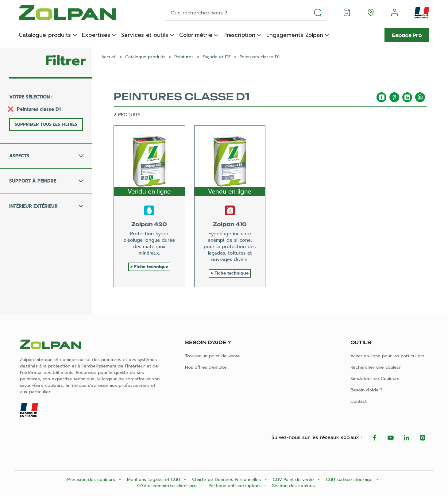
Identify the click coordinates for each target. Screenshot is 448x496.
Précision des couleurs (92, 480)
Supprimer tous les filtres (46, 124)
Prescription (239, 35)
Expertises (96, 35)
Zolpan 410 (230, 224)
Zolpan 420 (149, 224)
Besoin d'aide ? (366, 390)
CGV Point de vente (294, 480)
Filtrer (66, 61)
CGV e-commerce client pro (168, 486)
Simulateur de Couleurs (375, 379)
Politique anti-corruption (235, 486)
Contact (359, 401)
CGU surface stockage (350, 480)
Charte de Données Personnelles (227, 480)
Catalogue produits (45, 35)
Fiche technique (151, 267)
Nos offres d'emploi (206, 367)
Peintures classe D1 (39, 109)
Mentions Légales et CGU (154, 480)
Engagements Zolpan (295, 35)
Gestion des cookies (293, 486)
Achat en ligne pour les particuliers (387, 356)
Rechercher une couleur (376, 367)
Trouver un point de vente (212, 356)
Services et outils (145, 35)
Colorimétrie (196, 35)
